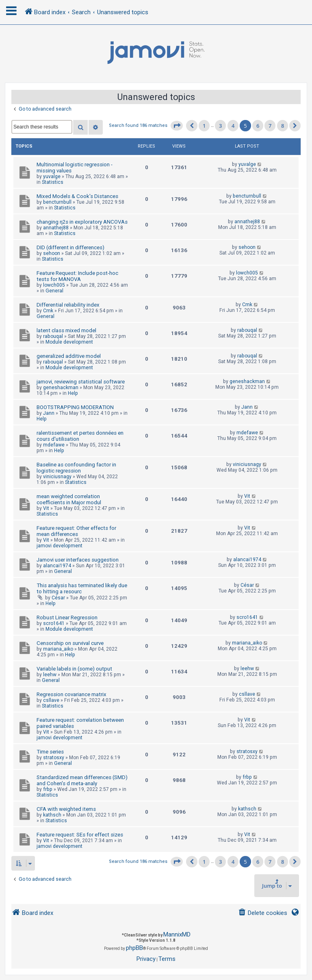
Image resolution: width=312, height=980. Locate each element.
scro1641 (54, 623)
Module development (69, 342)
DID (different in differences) (70, 247)
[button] (177, 126)
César (58, 598)
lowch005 (54, 285)
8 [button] (283, 126)
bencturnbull (57, 202)
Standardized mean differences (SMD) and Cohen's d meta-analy (82, 780)
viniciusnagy (57, 477)
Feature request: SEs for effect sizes (80, 835)
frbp (48, 789)
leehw (50, 675)
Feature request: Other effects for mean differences (76, 531)
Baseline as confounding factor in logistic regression (76, 468)
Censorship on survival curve (70, 643)
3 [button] (220, 126)
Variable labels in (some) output (74, 669)
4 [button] (233, 126)
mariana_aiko (58, 649)
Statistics (53, 182)
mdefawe (54, 445)
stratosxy (54, 758)
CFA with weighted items (66, 809)
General (54, 291)
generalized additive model (69, 356)
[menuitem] (263, 913)
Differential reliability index (68, 305)
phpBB (134, 948)
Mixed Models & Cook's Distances (77, 196)
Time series (50, 752)
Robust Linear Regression (67, 617)
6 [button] (258, 126)
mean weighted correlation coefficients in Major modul (69, 499)
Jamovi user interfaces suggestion (78, 560)
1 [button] (204, 126)
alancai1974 (57, 566)
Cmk (48, 311)
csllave (51, 700)
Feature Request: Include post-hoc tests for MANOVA (77, 276)
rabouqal (53, 336)
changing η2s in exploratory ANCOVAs (82, 222)
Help (73, 393)
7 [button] (270, 126)
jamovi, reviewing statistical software (81, 382)
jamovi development (60, 546)
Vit (46, 508)
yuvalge (52, 176)
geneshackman (61, 388)
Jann (49, 413)
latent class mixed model (66, 330)
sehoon (52, 253)
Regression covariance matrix (71, 694)
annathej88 (56, 228)
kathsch (52, 815)
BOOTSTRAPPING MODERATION (75, 407)
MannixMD (177, 934)
